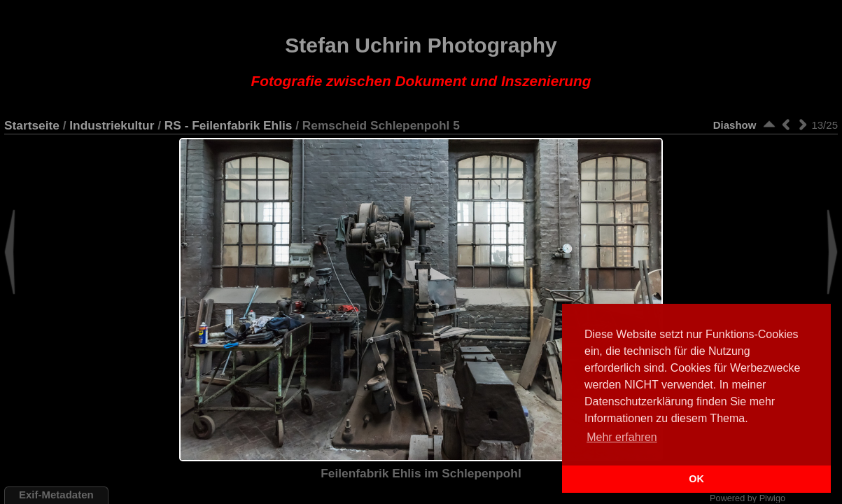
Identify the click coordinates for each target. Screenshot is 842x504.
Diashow (735, 125)
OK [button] (696, 479)
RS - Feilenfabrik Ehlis (229, 125)
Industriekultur (112, 125)
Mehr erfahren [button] (622, 437)
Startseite (32, 125)
